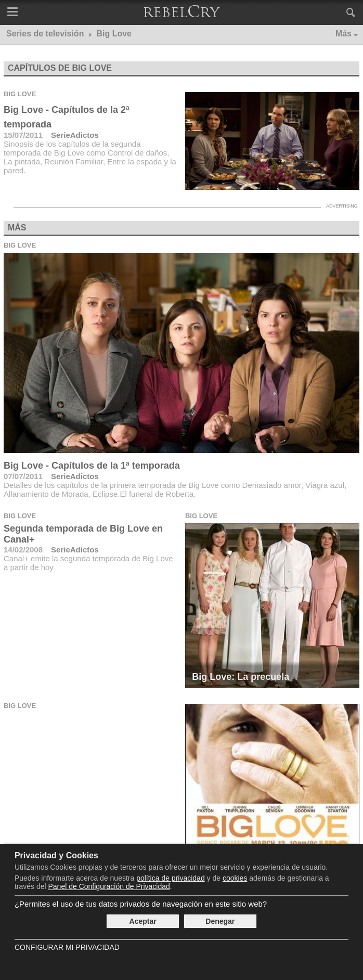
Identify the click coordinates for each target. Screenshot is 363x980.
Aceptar (143, 921)
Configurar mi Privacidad (67, 947)
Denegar (220, 921)
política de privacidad (171, 878)
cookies (235, 878)
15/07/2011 (23, 135)
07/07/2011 (23, 476)
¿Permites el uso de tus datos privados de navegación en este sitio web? (141, 904)
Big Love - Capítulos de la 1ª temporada (92, 466)
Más (343, 34)
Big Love (20, 94)
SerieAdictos (75, 135)
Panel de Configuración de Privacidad (109, 886)
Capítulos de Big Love (60, 68)
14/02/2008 (23, 550)
